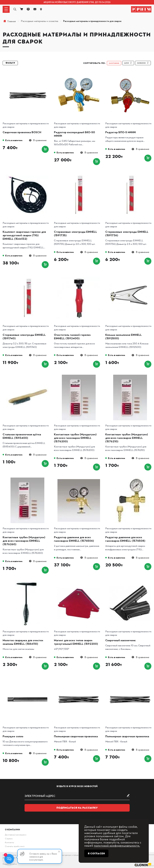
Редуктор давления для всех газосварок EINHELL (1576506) (74, 539)
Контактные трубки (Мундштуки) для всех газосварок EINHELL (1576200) (75, 438)
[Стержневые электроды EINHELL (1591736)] (130, 173)
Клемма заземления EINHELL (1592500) (124, 336)
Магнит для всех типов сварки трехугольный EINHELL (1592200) (76, 642)
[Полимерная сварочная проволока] (79, 678)
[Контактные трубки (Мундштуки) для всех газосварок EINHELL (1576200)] (79, 376)
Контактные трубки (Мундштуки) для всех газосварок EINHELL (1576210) (127, 438)
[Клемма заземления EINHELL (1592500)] (130, 276)
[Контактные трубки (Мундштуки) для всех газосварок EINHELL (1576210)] (130, 376)
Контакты (9, 842)
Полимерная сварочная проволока (76, 736)
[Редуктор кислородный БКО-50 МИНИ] (79, 74)
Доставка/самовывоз (16, 835)
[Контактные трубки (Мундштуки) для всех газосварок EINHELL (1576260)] (27, 479)
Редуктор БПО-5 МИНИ (121, 132)
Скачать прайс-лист (15, 846)
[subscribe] (77, 796)
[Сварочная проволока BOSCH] (27, 74)
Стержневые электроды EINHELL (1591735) (76, 233)
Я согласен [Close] (96, 853)
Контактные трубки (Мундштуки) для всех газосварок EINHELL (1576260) (24, 541)
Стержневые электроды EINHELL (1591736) (127, 233)
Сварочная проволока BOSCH (22, 132)
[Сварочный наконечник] (130, 582)
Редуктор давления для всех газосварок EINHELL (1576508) (125, 539)
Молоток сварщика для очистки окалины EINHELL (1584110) (23, 642)
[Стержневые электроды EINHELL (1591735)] (79, 173)
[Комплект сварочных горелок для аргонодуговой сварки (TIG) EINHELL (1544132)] (27, 173)
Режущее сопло (13, 736)
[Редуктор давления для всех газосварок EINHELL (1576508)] (130, 479)
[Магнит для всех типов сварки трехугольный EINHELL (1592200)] (79, 582)
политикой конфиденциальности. (117, 845)
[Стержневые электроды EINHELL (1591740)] (27, 276)
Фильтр (10, 63)
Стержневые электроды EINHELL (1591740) (24, 336)
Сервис (9, 838)
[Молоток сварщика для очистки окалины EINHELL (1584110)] (27, 582)
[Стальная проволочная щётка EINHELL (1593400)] (27, 376)
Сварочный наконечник (120, 640)
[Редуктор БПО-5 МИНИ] (130, 74)
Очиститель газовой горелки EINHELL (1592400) (72, 336)
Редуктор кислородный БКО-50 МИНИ (74, 134)
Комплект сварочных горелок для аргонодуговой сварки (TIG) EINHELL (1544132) (24, 235)
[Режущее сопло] (27, 678)
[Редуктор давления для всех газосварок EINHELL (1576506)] (79, 479)
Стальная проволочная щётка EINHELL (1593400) (22, 436)
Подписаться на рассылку (77, 808)
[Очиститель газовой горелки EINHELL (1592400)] (79, 276)
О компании (12, 829)
